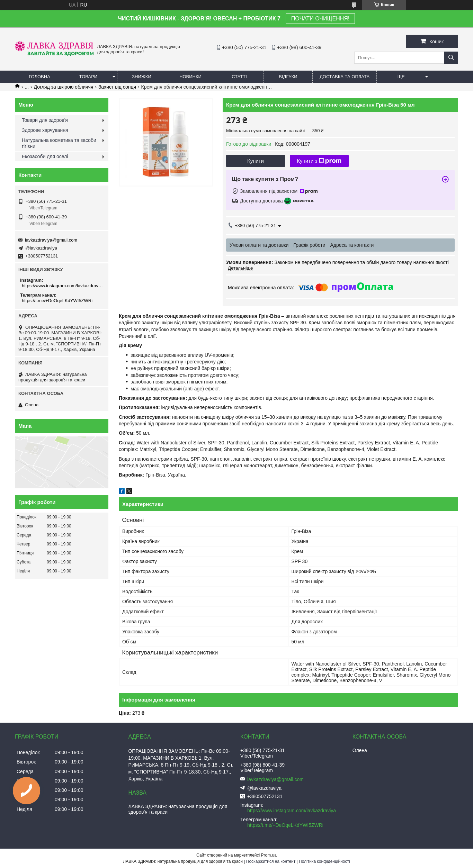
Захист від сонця (117, 87)
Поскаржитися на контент (271, 861)
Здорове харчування (45, 130)
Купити (256, 161)
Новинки (190, 77)
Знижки (142, 77)
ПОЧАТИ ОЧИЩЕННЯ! (320, 19)
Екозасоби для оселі (45, 156)
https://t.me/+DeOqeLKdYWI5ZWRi (57, 301)
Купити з (319, 161)
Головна (39, 77)
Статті (239, 77)
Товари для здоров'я (45, 120)
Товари (88, 77)
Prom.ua (269, 855)
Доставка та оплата (345, 77)
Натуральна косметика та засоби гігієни (59, 143)
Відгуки (288, 77)
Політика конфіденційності (324, 861)
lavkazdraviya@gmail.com (51, 240)
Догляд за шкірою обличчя (64, 87)
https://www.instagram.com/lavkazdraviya (63, 286)
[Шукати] (451, 58)
